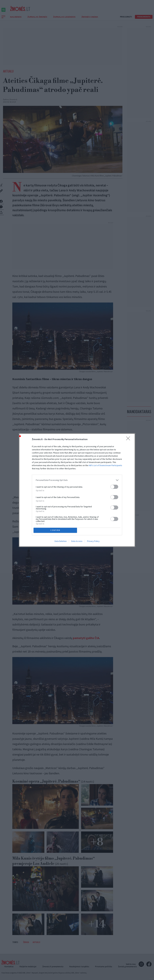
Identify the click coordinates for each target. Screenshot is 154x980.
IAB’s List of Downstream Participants (105, 465)
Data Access (77, 541)
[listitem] (77, 480)
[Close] (129, 439)
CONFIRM (55, 530)
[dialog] (77, 490)
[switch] (114, 487)
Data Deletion (61, 541)
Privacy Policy (93, 541)
